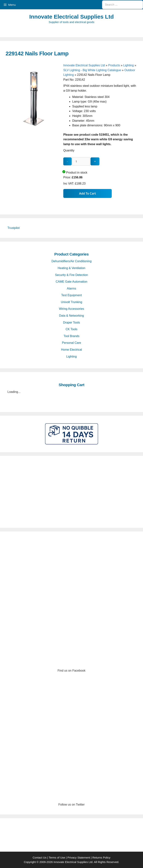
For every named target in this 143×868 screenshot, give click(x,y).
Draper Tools (71, 323)
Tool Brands (72, 336)
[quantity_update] (81, 161)
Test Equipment (71, 295)
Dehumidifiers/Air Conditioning (71, 261)
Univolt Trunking (72, 302)
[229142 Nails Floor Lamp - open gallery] (34, 126)
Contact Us (39, 858)
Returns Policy (101, 858)
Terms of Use (57, 858)
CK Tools (71, 329)
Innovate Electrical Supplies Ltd (71, 17)
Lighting (128, 65)
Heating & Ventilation (72, 268)
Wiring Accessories (71, 309)
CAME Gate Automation (71, 282)
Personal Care (71, 343)
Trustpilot (13, 228)
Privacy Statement (79, 858)
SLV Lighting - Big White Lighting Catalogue (92, 70)
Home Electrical (71, 350)
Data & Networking (71, 316)
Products (114, 65)
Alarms (71, 288)
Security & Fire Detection (72, 275)
